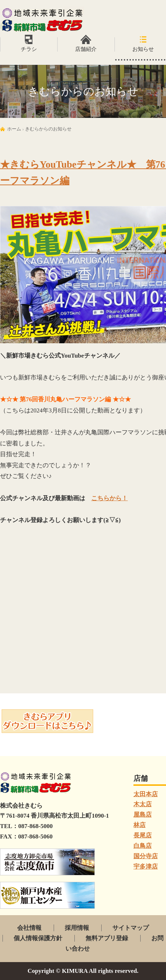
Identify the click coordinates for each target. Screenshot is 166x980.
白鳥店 (143, 846)
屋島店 (143, 815)
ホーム (14, 129)
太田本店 (146, 794)
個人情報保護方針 (38, 938)
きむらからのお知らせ (48, 129)
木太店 (143, 804)
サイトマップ (131, 928)
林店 (140, 825)
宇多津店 (146, 867)
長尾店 (143, 835)
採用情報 (77, 928)
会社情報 (29, 928)
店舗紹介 (86, 49)
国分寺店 (146, 856)
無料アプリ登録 (107, 938)
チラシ (29, 49)
